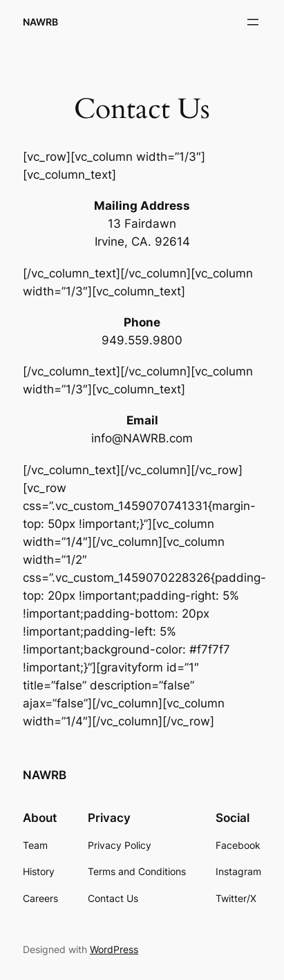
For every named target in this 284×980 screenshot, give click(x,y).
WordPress (114, 949)
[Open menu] (253, 22)
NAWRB (40, 22)
